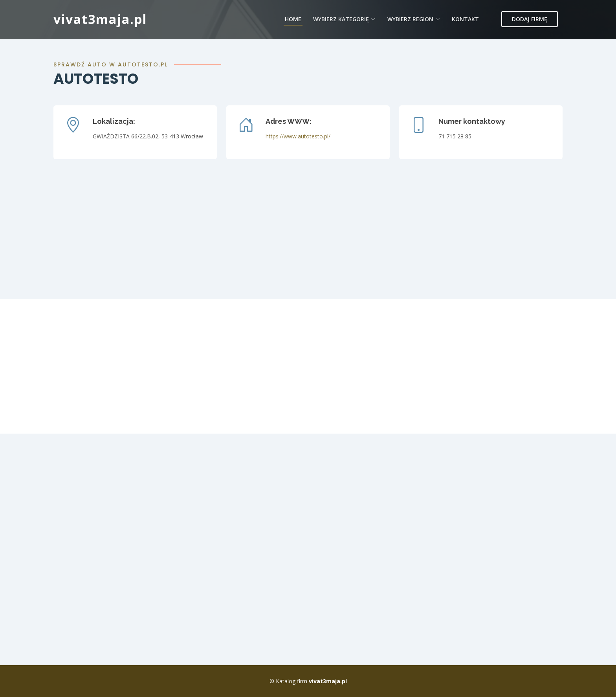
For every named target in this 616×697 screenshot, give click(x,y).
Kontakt (465, 19)
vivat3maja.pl (100, 19)
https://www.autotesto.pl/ (298, 136)
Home (293, 19)
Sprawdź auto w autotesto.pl (111, 64)
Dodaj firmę (530, 19)
